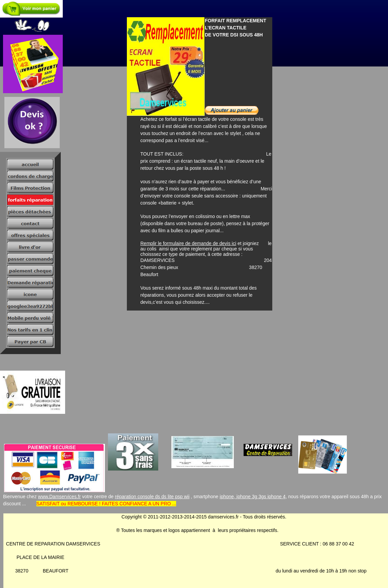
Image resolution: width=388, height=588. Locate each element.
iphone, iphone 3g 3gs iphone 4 (253, 497)
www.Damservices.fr (60, 497)
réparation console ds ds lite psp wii (152, 497)
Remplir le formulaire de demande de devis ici (188, 243)
